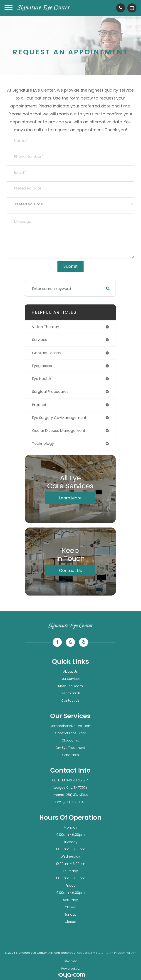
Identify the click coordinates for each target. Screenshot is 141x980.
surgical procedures (50, 392)
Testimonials (70, 693)
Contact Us (70, 570)
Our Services (70, 679)
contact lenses (46, 353)
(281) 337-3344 (76, 795)
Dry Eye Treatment (70, 748)
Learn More (70, 498)
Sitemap (70, 961)
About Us (70, 671)
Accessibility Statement (94, 953)
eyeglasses (42, 366)
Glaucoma (70, 740)
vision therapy (46, 327)
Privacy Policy (124, 953)
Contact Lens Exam (70, 733)
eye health (42, 379)
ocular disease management (59, 431)
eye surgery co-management (59, 418)
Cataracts (70, 755)
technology (43, 444)
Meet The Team (70, 686)
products (40, 405)
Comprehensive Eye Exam (70, 726)
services (40, 340)
